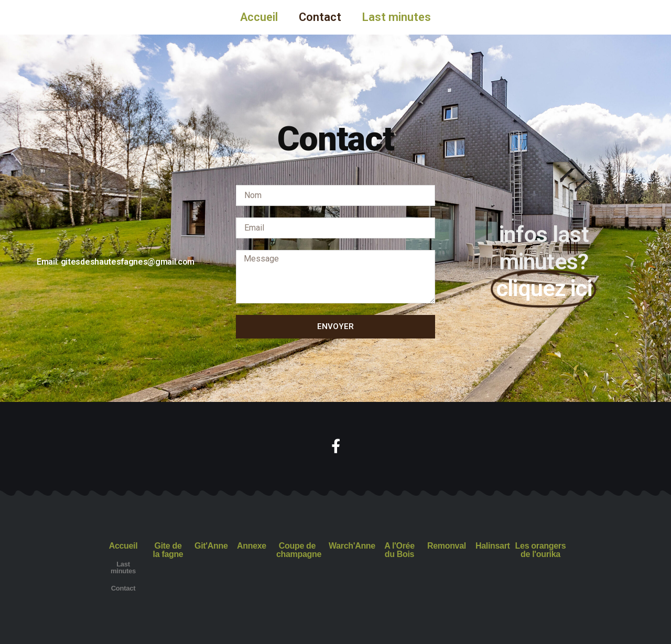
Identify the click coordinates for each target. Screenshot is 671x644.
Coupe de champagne (299, 550)
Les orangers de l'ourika (541, 550)
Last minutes (397, 17)
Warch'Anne (352, 546)
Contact (320, 17)
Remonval (447, 546)
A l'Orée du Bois (399, 550)
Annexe (252, 546)
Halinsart (493, 546)
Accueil (259, 17)
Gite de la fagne (168, 550)
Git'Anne (211, 546)
